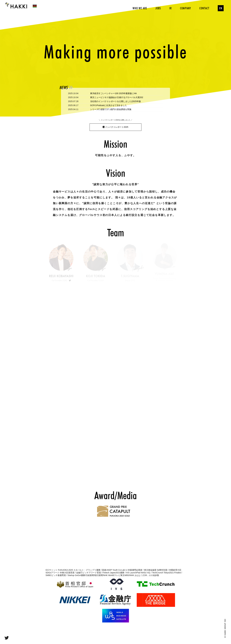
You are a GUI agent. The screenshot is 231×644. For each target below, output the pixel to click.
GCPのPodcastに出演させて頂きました (109, 105)
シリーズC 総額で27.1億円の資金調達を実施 (111, 109)
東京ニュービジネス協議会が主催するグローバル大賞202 (117, 97)
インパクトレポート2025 (115, 127)
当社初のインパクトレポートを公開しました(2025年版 (115, 101)
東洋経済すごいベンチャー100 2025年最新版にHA (113, 93)
